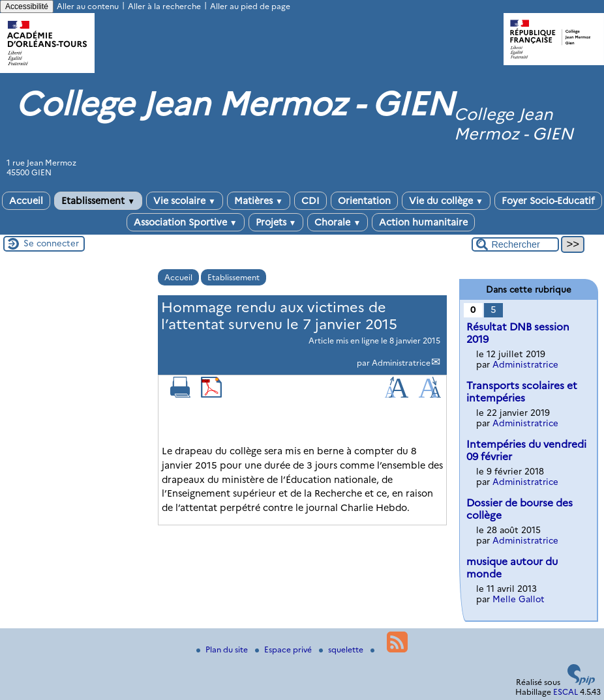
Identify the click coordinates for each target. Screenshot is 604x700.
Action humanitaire (423, 222)
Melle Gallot (519, 599)
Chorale (338, 222)
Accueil (26, 201)
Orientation (364, 201)
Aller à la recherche (164, 6)
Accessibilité (27, 7)
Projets (276, 222)
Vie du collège (446, 201)
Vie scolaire (185, 201)
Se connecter (51, 243)
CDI (310, 201)
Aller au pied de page (250, 6)
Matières (259, 201)
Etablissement (98, 201)
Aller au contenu (88, 6)
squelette (342, 649)
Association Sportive (186, 222)
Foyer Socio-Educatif (548, 201)
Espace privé (284, 649)
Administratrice (401, 363)
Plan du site (223, 649)
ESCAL (566, 692)
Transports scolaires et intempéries (522, 392)
